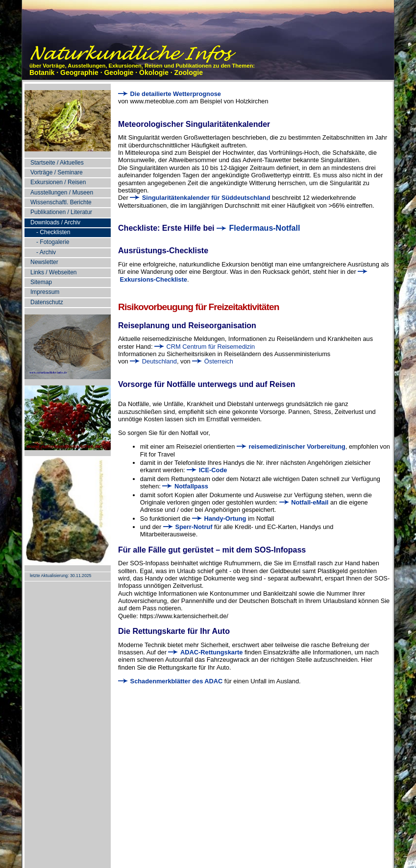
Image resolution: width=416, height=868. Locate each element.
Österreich (213, 361)
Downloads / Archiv (55, 222)
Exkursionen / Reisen (58, 182)
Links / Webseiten (54, 272)
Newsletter (44, 262)
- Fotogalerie (53, 242)
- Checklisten (53, 232)
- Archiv (46, 252)
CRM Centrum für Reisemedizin (205, 347)
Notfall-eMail (304, 502)
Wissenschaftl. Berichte (61, 202)
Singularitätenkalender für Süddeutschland (200, 198)
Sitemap (41, 282)
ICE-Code (207, 470)
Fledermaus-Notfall (258, 228)
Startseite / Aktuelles (57, 163)
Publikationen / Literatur (61, 212)
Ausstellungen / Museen (62, 193)
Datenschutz (47, 302)
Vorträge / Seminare (57, 172)
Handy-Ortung (219, 518)
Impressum (45, 292)
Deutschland (153, 361)
